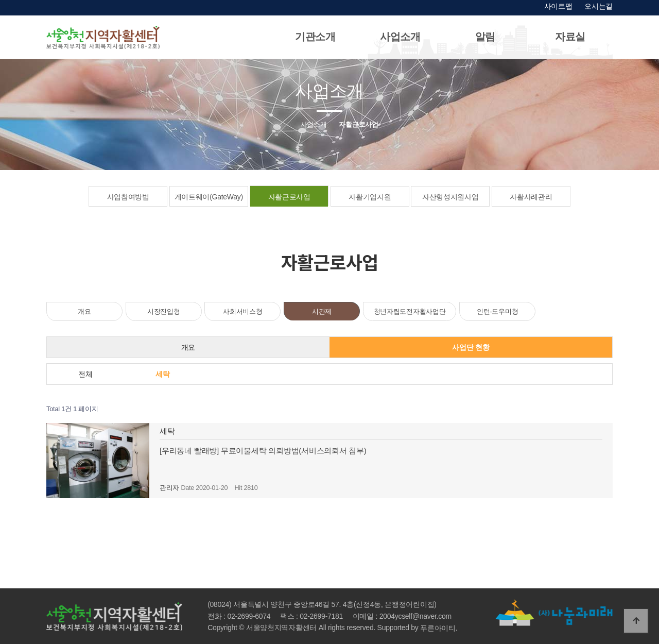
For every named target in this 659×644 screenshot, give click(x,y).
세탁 (162, 374)
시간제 (322, 311)
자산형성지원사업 (450, 197)
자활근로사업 (289, 197)
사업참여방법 (128, 197)
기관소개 (315, 37)
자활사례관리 (531, 197)
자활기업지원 (370, 197)
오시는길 (599, 6)
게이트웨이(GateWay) (209, 197)
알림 (485, 37)
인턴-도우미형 (497, 311)
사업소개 (400, 37)
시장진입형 (164, 311)
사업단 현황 (471, 347)
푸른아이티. (439, 628)
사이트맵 (558, 6)
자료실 (570, 37)
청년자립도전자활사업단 (410, 311)
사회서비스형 (242, 311)
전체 (85, 374)
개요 (84, 311)
